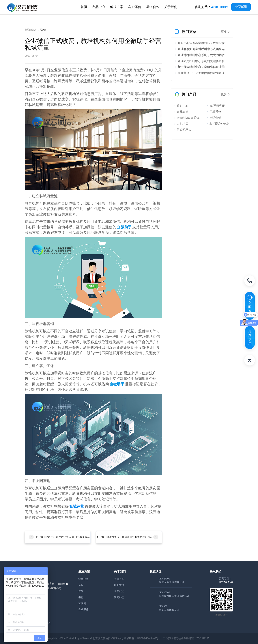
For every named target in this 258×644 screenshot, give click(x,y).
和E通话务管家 (219, 124)
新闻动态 (31, 30)
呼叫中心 (183, 106)
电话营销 (215, 118)
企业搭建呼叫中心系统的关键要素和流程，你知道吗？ (213, 61)
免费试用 (241, 7)
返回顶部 (250, 361)
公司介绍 (119, 579)
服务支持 (119, 585)
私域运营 (77, 506)
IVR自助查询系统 (188, 118)
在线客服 (183, 112)
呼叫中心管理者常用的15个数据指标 (201, 43)
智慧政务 (83, 579)
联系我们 (119, 591)
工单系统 (215, 112)
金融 (81, 585)
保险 (81, 591)
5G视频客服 (217, 106)
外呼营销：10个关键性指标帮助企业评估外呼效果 (210, 73)
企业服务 (83, 609)
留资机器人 (184, 130)
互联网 (82, 603)
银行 (81, 597)
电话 (250, 281)
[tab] (99, 7)
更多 (224, 32)
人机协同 (183, 124)
